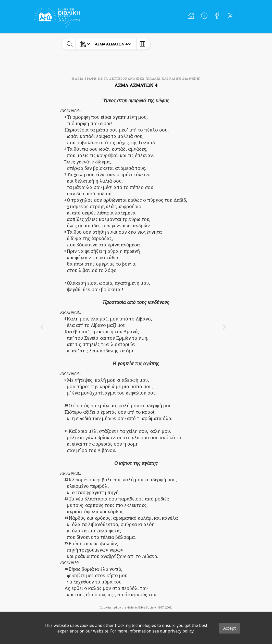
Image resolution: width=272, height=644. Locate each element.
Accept (230, 628)
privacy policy (181, 631)
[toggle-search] (70, 44)
